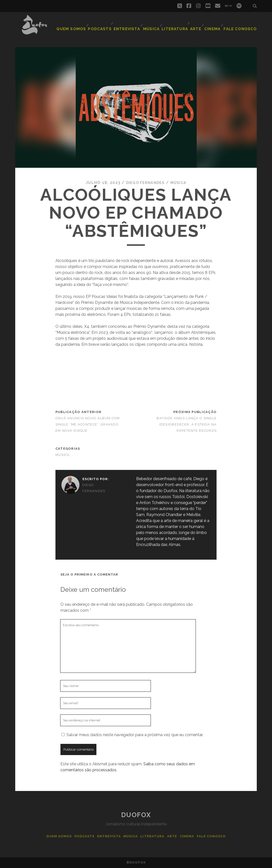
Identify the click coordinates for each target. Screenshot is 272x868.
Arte (197, 26)
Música (154, 26)
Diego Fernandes (145, 183)
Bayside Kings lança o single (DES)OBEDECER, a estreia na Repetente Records (187, 424)
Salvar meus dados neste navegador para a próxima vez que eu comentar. (135, 735)
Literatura (176, 26)
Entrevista (129, 26)
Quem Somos (77, 26)
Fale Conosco (242, 26)
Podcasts (104, 26)
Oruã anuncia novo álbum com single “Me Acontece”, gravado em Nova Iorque (88, 424)
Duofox (136, 815)
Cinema (215, 26)
